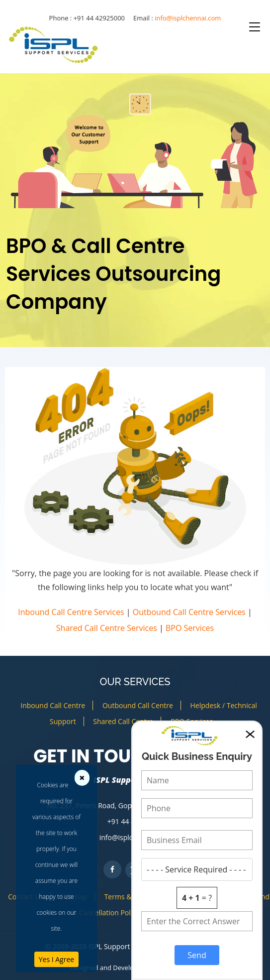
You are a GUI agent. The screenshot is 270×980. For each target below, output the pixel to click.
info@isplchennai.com (188, 18)
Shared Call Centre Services (107, 628)
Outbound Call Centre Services (189, 612)
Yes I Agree (56, 959)
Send (197, 955)
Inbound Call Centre (53, 705)
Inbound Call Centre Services (71, 612)
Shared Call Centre (123, 721)
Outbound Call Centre (138, 705)
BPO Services (190, 628)
